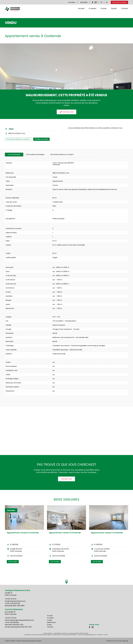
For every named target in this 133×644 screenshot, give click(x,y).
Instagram (96, 2)
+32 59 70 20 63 (11, 599)
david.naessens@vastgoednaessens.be (19, 620)
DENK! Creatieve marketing (19, 641)
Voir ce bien (13, 562)
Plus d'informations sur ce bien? (18, 139)
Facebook (93, 2)
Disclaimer (110, 641)
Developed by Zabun (35, 641)
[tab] (14, 155)
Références (51, 622)
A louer (104, 12)
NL (107, 2)
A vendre (92, 12)
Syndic (114, 12)
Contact (125, 12)
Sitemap (126, 641)
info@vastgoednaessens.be (15, 601)
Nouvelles (84, 2)
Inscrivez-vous (66, 479)
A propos (72, 2)
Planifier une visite (41, 139)
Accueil (81, 12)
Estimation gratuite (119, 2)
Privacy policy (118, 641)
